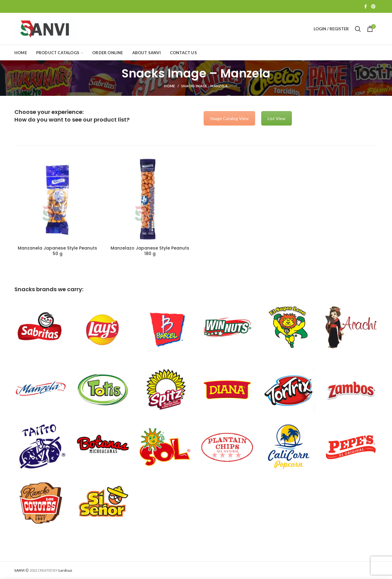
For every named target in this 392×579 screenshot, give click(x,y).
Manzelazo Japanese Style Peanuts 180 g (150, 251)
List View (277, 118)
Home (170, 86)
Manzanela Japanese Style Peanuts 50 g (57, 251)
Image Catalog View (229, 118)
